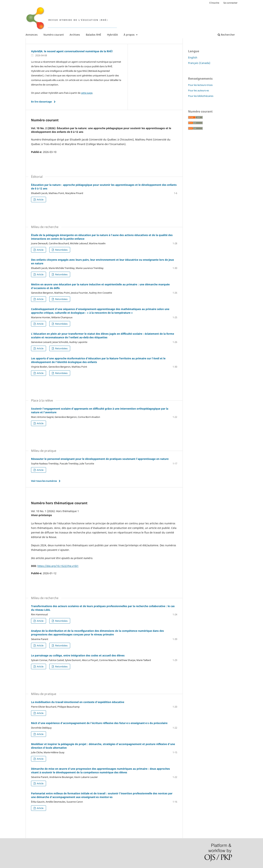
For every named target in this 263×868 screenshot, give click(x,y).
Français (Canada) (199, 63)
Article (40, 200)
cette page (87, 93)
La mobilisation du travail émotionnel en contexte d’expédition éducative (78, 702)
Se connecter (230, 3)
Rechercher (226, 35)
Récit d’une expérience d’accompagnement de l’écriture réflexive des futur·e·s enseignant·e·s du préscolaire (99, 723)
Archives (75, 35)
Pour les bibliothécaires (201, 96)
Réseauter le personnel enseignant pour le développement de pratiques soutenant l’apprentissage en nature (100, 459)
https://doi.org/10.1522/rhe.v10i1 (58, 566)
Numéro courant (54, 35)
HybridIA (112, 35)
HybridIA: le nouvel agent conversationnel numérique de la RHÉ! (72, 51)
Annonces (32, 35)
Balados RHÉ (94, 35)
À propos (129, 35)
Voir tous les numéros (44, 481)
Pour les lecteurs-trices (200, 85)
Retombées (61, 250)
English (193, 57)
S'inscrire (214, 3)
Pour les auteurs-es (199, 90)
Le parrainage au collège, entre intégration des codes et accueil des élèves (78, 655)
